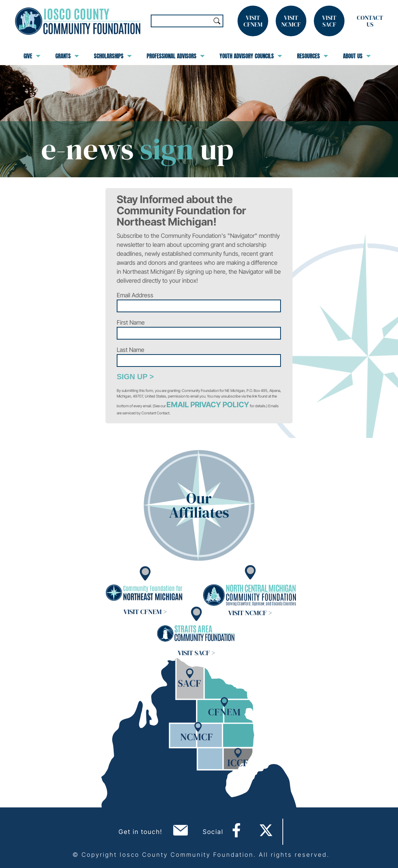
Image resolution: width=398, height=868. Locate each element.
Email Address (135, 295)
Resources (313, 56)
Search (217, 21)
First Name (131, 322)
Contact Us (370, 21)
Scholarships (113, 56)
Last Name (131, 350)
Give (32, 56)
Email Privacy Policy (208, 405)
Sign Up (132, 377)
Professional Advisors (176, 56)
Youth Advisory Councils (251, 56)
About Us (357, 56)
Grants (67, 56)
